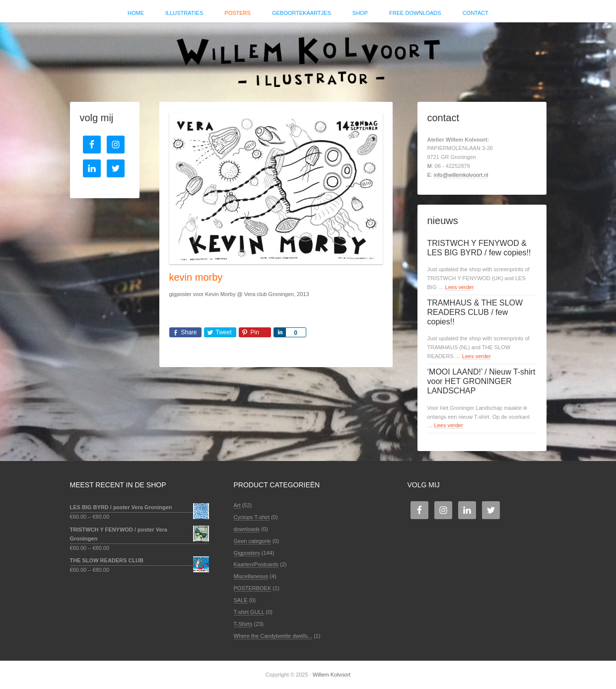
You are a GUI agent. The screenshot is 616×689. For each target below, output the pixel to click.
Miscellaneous (251, 576)
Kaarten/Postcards (256, 564)
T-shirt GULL (249, 612)
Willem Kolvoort (308, 57)
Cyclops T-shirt (252, 517)
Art (237, 505)
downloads (247, 529)
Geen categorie (252, 541)
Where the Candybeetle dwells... (273, 636)
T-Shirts (243, 624)
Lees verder (460, 287)
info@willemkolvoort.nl (461, 175)
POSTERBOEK (253, 588)
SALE (241, 600)
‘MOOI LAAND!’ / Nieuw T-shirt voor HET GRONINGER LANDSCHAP (481, 381)
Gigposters (247, 553)
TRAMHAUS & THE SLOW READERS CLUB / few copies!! (475, 312)
